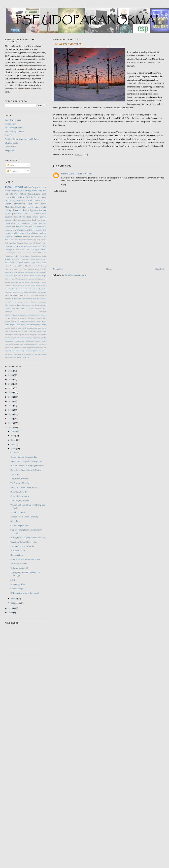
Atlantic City (31, 240)
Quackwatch (10, 147)
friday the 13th (30, 227)
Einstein (44, 250)
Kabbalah (39, 259)
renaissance (9, 344)
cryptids (25, 292)
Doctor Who (42, 246)
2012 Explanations (19, 564)
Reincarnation (16, 555)
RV (45, 269)
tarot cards (39, 348)
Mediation (9, 207)
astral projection (41, 279)
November (16, 431)
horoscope (9, 312)
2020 (11, 393)
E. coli (16, 250)
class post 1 (28, 207)
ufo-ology (8, 354)
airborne (43, 217)
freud (13, 308)
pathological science (12, 335)
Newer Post (58, 269)
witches (38, 237)
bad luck (18, 282)
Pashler (44, 266)
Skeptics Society (12, 143)
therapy (13, 351)
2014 (11, 419)
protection (28, 338)
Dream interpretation (15, 204)
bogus (28, 285)
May (13, 444)
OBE (28, 197)
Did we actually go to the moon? (25, 593)
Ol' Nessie (15, 453)
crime (37, 207)
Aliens (28, 187)
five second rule (28, 305)
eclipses (33, 299)
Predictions (39, 269)
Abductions (33, 200)
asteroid (32, 279)
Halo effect (16, 259)
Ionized (35, 217)
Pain (39, 266)
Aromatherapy (34, 194)
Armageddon (22, 240)
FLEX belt (42, 253)
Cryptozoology (17, 589)
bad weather (26, 282)
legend (44, 321)
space (41, 344)
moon (33, 230)
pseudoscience (40, 213)
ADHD (23, 194)
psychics (9, 217)
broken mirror (18, 289)
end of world (42, 299)
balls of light (35, 282)
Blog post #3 (30, 243)
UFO (33, 197)
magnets (27, 230)
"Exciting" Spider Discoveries (23, 542)
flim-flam (19, 227)
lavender (32, 321)
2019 (11, 397)
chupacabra (42, 289)
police (27, 335)
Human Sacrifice (18, 584)
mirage (39, 325)
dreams (26, 210)
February (15, 603)
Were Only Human (13, 120)
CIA (13, 246)
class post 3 (16, 223)
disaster (16, 295)
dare (45, 223)
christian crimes (31, 289)
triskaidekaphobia (32, 351)
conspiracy (9, 292)
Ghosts (14, 191)
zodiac (44, 237)
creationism (17, 292)
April (13, 449)
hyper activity (12, 318)
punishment (30, 341)
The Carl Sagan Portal (15, 131)
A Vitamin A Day (18, 551)
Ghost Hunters (25, 256)
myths (35, 191)
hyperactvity (22, 318)
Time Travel (18, 276)
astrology (9, 220)
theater (7, 351)
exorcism (39, 302)
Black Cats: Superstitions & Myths (26, 470)
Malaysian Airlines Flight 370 (27, 263)
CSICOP (9, 135)
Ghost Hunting (36, 256)
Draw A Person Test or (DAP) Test (25, 559)
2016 (11, 410)
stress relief (9, 348)
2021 (11, 388)
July (13, 436)
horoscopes (42, 312)
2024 (11, 375)
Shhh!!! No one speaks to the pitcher (26, 461)
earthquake (26, 299)
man (18, 325)
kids (12, 321)
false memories (10, 305)
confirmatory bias (30, 223)
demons (8, 227)
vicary (15, 354)
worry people (25, 357)
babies (12, 282)
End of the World (30, 253)
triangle (23, 351)
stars (45, 344)
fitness (19, 305)
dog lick (27, 295)
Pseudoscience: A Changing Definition (27, 466)
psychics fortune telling (21, 233)
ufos (32, 237)
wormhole (16, 357)
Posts (10, 165)
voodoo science (32, 354)
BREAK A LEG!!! (19, 492)
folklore (8, 308)
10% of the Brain (22, 217)
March (14, 598)
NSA (27, 266)
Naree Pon (15, 521)
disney (21, 295)
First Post (33, 204)
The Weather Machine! (20, 483)
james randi (10, 230)
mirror (44, 325)
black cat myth (17, 285)
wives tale (9, 357)
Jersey (44, 204)
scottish (25, 344)
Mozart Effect (20, 266)
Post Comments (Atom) (75, 275)
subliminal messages (22, 237)
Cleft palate (19, 246)
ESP (32, 250)
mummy (39, 230)
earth (20, 299)
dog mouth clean (36, 295)
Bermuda (20, 243)
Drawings (8, 250)
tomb (18, 351)
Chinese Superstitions (20, 525)
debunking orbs (34, 292)
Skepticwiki (10, 150)
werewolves (42, 354)
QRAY (18, 207)
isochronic (39, 318)
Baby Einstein (41, 240)
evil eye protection (22, 302)
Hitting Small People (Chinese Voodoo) (28, 537)
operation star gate (34, 328)
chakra (44, 220)
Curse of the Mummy (20, 496)
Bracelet (8, 246)
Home (109, 269)
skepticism (9, 237)
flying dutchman (41, 305)
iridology (31, 318)
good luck (25, 308)
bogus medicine (37, 285)
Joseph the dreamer (28, 259)
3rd (26, 200)
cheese (8, 223)
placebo (8, 233)
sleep (30, 344)
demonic (43, 292)
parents (40, 331)
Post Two (18, 269)
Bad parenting (10, 243)
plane (22, 335)
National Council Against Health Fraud (22, 139)
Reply (64, 184)
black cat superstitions (22, 220)
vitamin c (22, 354)
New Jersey (33, 266)
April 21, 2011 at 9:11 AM (81, 174)
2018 (11, 401)
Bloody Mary (41, 243)
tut (45, 351)
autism (7, 282)
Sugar (35, 187)
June (13, 440)
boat (24, 285)
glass (18, 308)
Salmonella (9, 272)
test (45, 348)
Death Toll (15, 474)
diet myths (9, 295)
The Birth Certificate (19, 479)
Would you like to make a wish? (24, 487)
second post (42, 233)
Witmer (65, 174)
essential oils (10, 302)
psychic (8, 200)
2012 (11, 423)
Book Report (14, 187)
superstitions (18, 200)
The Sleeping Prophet (20, 500)
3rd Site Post (12, 194)
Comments (13, 171)
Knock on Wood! (18, 512)
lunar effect (19, 230)
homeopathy (42, 227)
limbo (7, 325)
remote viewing (41, 341)
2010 (11, 608)
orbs (45, 230)
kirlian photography (21, 321)
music (13, 328)
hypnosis (34, 210)
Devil (7, 191)
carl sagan (42, 197)
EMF (22, 250)
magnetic (13, 325)
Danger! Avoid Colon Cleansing (24, 517)
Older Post (159, 269)
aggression (25, 279)
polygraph (33, 335)
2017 (11, 406)
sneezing (35, 344)
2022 (11, 384)
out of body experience (27, 331)
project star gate (17, 338)
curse (40, 223)
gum (45, 308)
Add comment (61, 191)
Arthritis (43, 200)
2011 (11, 427)
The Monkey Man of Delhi (22, 546)
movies (8, 328)
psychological (20, 341)
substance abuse (20, 348)
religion (33, 233)
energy (28, 191)
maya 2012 (25, 325)
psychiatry (36, 338)
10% (7, 240)
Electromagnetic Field (13, 253)
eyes (45, 302)
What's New (10, 124)
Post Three (9, 269)
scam (20, 344)
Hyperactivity (18, 197)
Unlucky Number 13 (19, 568)
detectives (17, 210)
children (21, 191)
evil (13, 227)
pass (45, 331)
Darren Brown (32, 246)
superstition (31, 348)
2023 (11, 379)
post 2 (28, 213)
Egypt (37, 250)
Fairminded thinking (12, 256)
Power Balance (28, 269)
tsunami (41, 351)
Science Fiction (19, 272)
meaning (32, 325)
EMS (27, 250)
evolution (32, 302)
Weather (26, 276)
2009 (11, 613)
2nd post (43, 187)
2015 (11, 414)
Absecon (14, 240)
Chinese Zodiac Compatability (24, 457)
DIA (25, 246)
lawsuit (39, 321)
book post (36, 220)
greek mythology (36, 308)
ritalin (16, 344)
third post (42, 191)
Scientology (29, 272)
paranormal (17, 213)
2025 (11, 371)
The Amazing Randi (14, 128)
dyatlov (14, 299)
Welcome (33, 276)
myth (24, 328)
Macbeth (12, 263)
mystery (19, 328)
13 (10, 240)
